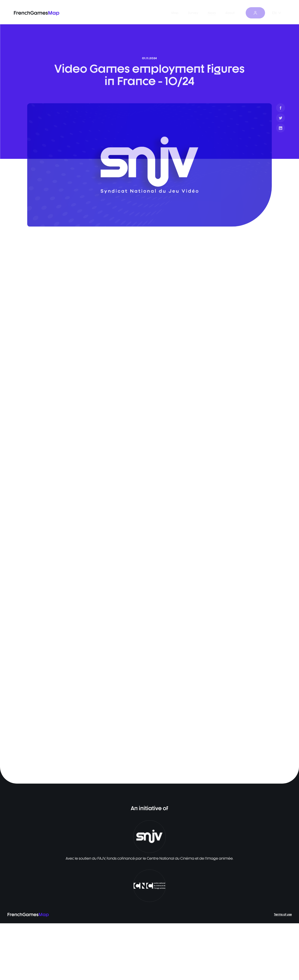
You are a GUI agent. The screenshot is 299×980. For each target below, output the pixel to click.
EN (277, 13)
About (236, 13)
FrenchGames (36, 13)
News (217, 13)
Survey (199, 13)
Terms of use (283, 971)
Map (180, 13)
